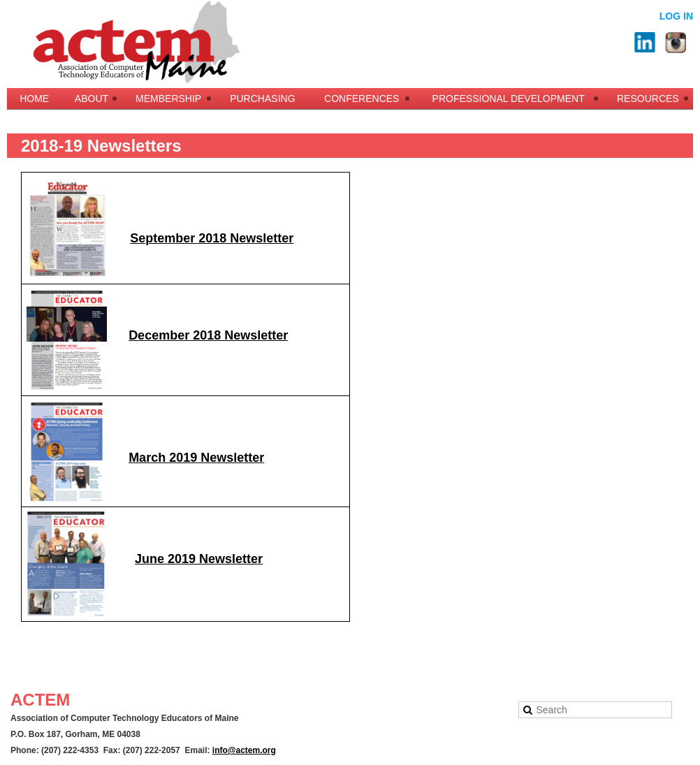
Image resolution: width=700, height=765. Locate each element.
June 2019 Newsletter (199, 559)
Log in (676, 16)
